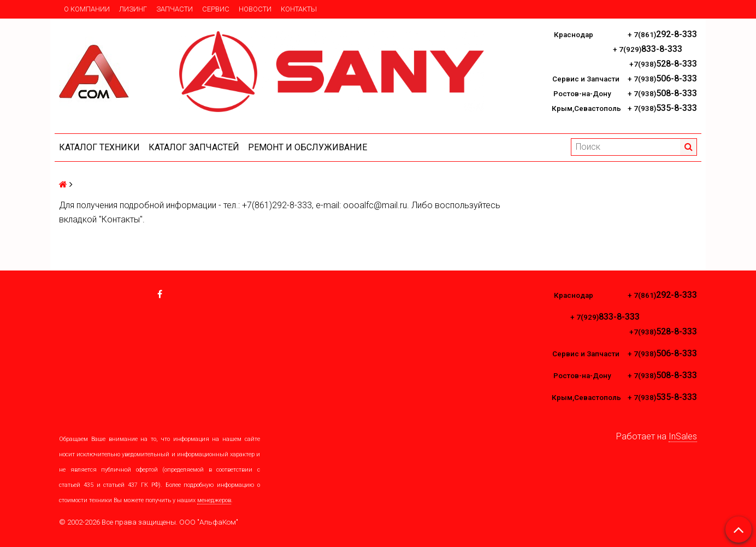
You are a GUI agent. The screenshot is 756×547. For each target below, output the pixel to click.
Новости (255, 9)
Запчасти (175, 9)
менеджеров (214, 500)
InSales (683, 436)
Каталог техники (99, 147)
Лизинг (133, 9)
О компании (87, 9)
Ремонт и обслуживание (308, 147)
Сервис (216, 9)
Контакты (299, 9)
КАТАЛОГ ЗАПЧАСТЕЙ (194, 147)
